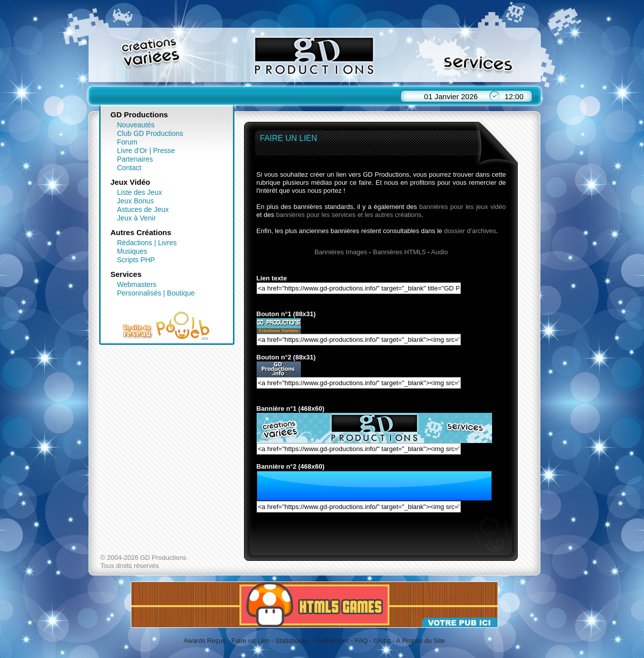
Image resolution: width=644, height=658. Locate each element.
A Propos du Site (420, 641)
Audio (439, 252)
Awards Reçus (205, 641)
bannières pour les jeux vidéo (462, 207)
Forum (127, 142)
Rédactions (135, 243)
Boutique (181, 293)
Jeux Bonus (136, 201)
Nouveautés (136, 125)
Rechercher (332, 641)
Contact (129, 168)
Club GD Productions (150, 133)
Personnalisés (139, 293)
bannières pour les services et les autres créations (349, 215)
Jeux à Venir (137, 218)
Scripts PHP (136, 260)
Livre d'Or (132, 151)
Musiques (132, 251)
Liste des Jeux (140, 192)
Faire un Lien (251, 641)
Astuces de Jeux (143, 209)
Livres (167, 243)
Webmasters (137, 284)
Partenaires (135, 159)
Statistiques (292, 641)
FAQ (361, 641)
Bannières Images (341, 252)
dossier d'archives (470, 231)
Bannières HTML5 (399, 252)
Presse (164, 151)
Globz (382, 641)
